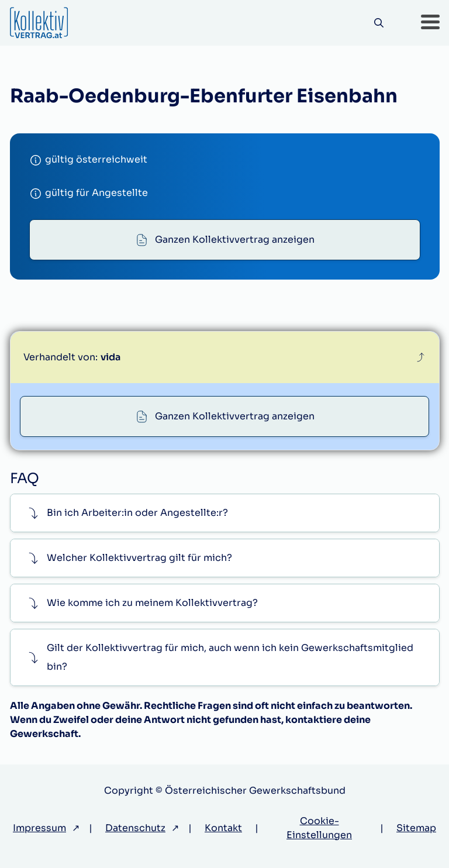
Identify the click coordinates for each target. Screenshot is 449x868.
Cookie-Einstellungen (319, 828)
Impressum (39, 828)
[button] (430, 23)
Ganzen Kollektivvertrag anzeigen (235, 240)
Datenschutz (135, 828)
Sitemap (416, 828)
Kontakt (223, 828)
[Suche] (379, 23)
